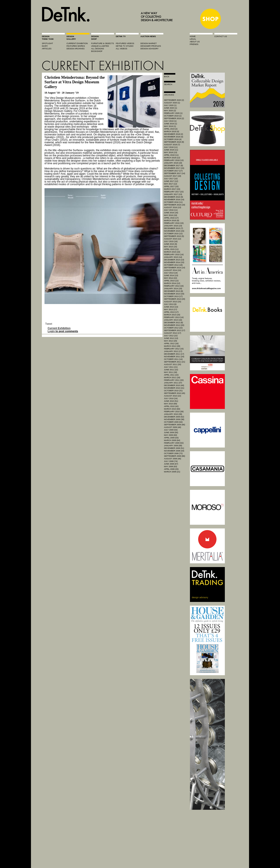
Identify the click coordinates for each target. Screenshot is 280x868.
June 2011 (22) (171, 370)
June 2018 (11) (171, 150)
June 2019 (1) (171, 124)
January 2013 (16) (173, 320)
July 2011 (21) (171, 367)
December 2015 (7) (173, 228)
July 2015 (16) (171, 241)
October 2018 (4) (173, 139)
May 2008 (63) (171, 466)
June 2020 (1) (171, 108)
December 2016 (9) (173, 197)
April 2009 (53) (171, 438)
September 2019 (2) (174, 118)
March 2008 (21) (172, 472)
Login (51, 331)
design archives (76, 49)
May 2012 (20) (171, 341)
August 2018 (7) (172, 145)
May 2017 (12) (171, 184)
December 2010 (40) (174, 385)
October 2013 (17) (173, 296)
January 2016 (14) (173, 226)
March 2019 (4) (172, 132)
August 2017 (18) (172, 176)
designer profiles (151, 46)
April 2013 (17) (171, 312)
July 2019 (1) (170, 121)
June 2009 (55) (171, 432)
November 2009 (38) (174, 419)
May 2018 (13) (171, 152)
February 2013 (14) (174, 317)
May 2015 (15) (171, 247)
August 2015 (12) (172, 239)
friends (194, 44)
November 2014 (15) (174, 262)
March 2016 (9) (172, 220)
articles (47, 49)
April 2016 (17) (171, 218)
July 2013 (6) (170, 304)
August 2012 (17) (172, 333)
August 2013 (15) (172, 302)
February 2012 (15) (174, 349)
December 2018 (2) (173, 134)
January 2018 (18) (173, 163)
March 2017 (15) (172, 189)
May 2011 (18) (171, 372)
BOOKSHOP (97, 51)
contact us (221, 36)
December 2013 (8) (173, 291)
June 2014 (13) (171, 275)
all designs (98, 49)
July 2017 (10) (171, 179)
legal (193, 39)
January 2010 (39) (173, 414)
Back (167, 77)
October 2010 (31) (173, 391)
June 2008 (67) (171, 464)
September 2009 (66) (175, 425)
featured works (76, 46)
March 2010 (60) (172, 409)
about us (195, 42)
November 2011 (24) (174, 357)
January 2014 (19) (173, 289)
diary (45, 46)
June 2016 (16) (171, 213)
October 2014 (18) (173, 265)
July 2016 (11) (171, 210)
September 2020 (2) (174, 100)
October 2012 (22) (173, 328)
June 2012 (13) (171, 338)
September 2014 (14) (175, 268)
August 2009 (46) (172, 427)
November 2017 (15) (174, 168)
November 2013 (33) (174, 294)
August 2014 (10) (172, 270)
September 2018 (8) (174, 142)
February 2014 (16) (174, 286)
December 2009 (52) (174, 417)
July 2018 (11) (171, 147)
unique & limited (100, 46)
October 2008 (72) (173, 453)
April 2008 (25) (171, 469)
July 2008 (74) (171, 461)
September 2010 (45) (175, 393)
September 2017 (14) (175, 173)
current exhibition (77, 43)
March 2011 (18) (172, 378)
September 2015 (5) (174, 236)
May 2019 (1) (170, 126)
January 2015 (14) (173, 257)
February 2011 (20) (174, 380)
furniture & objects (103, 43)
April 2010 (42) (171, 406)
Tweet (49, 324)
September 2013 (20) (175, 299)
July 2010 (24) (171, 398)
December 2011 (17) (174, 354)
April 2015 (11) (171, 249)
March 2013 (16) (172, 315)
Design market (149, 43)
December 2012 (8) (173, 323)
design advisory (149, 49)
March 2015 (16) (172, 252)
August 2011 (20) (172, 364)
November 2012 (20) (174, 325)
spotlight (47, 43)
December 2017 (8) (173, 166)
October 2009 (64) (173, 422)
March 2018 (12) (172, 158)
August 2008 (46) (172, 459)
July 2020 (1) (170, 105)
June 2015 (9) (171, 244)
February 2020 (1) (173, 113)
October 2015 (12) (173, 234)
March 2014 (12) (172, 283)
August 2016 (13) (172, 207)
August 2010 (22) (172, 396)
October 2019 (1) (173, 116)
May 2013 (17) (171, 309)
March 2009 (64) (172, 440)
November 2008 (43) (174, 451)
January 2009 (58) (173, 446)
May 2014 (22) (171, 278)
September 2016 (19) (175, 205)
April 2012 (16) (171, 343)
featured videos (125, 43)
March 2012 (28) (172, 346)
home (193, 36)
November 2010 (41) (174, 388)
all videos (121, 49)
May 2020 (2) (170, 111)
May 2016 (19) (171, 215)
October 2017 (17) (173, 171)
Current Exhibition (59, 328)
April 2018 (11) (171, 155)
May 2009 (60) (171, 435)
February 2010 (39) (174, 412)
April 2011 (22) (171, 375)
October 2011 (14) (173, 359)
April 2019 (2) (171, 129)
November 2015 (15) (174, 231)
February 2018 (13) (174, 160)
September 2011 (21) (175, 362)
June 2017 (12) (171, 181)
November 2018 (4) (174, 137)
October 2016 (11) (173, 202)
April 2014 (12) (171, 281)
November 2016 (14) (174, 200)
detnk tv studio (125, 46)
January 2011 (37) (173, 383)
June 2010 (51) (171, 401)
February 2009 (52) (174, 443)
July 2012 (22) (171, 336)
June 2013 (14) (171, 307)
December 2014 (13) (174, 260)
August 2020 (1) (172, 103)
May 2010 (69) (171, 404)
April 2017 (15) (171, 186)
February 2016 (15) (174, 223)
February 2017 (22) (174, 192)
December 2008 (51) (174, 448)
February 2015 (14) (174, 255)
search (168, 84)
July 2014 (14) (171, 273)
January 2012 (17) (173, 351)
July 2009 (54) (171, 430)
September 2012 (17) (175, 330)
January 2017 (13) (173, 194)
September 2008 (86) (175, 456)
